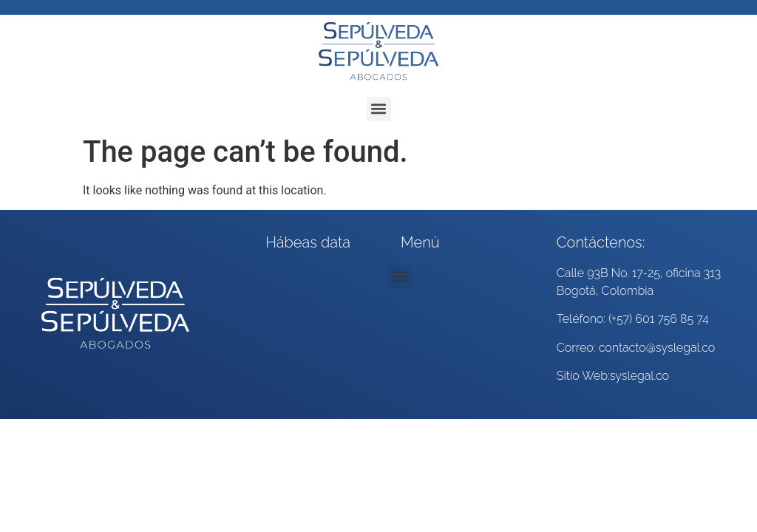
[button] (379, 109)
